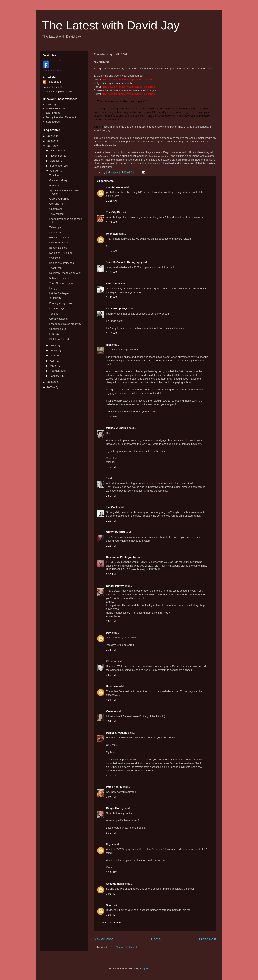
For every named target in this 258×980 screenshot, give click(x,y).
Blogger (144, 968)
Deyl (109, 633)
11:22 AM (111, 222)
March (54, 366)
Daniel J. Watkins (117, 733)
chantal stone (114, 187)
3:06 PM (111, 621)
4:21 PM (111, 700)
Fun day (54, 186)
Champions (56, 209)
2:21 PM (111, 546)
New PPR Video (58, 242)
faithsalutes (113, 284)
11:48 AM (111, 297)
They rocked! (57, 214)
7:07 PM (111, 797)
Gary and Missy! (59, 180)
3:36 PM (111, 650)
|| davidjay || (54, 82)
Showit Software (55, 109)
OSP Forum (53, 113)
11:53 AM (111, 333)
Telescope (55, 227)
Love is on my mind (60, 253)
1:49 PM (111, 467)
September (57, 166)
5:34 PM (111, 721)
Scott (109, 905)
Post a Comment (112, 923)
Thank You (55, 268)
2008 (50, 141)
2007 (50, 146)
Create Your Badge (52, 70)
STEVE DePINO (115, 532)
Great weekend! (58, 319)
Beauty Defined (58, 248)
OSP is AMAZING (59, 199)
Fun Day (54, 334)
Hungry (53, 288)
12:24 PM (112, 872)
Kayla (109, 844)
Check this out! (58, 329)
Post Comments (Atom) (123, 947)
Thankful (54, 175)
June (53, 350)
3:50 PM (111, 675)
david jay (51, 104)
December (56, 150)
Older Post (208, 939)
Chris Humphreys (117, 309)
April (53, 361)
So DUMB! (55, 298)
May (53, 355)
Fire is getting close (60, 303)
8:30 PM (111, 833)
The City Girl (114, 212)
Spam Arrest (53, 122)
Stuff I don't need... (60, 339)
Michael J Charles (117, 428)
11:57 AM (111, 416)
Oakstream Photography (121, 557)
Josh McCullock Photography (124, 262)
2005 (50, 387)
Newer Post (103, 939)
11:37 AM (111, 272)
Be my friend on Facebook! (61, 117)
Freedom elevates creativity (65, 324)
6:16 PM (111, 775)
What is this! (56, 232)
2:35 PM (111, 574)
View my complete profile (57, 92)
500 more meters (59, 278)
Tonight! (54, 314)
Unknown (112, 234)
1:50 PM (111, 496)
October (55, 161)
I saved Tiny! (56, 309)
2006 (50, 382)
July (53, 345)
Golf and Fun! (57, 204)
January (55, 376)
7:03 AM (111, 894)
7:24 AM (111, 915)
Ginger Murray (115, 586)
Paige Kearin (114, 787)
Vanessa (111, 711)
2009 (50, 136)
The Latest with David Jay (111, 25)
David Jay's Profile (52, 60)
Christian (112, 661)
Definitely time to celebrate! (65, 273)
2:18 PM (111, 521)
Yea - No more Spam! (62, 283)
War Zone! (55, 258)
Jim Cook (112, 507)
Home (156, 939)
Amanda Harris (115, 884)
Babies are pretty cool (62, 263)
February (56, 371)
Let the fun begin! (59, 293)
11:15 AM (111, 201)
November (56, 156)
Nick (109, 345)
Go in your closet (59, 237)
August (54, 171)
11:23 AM (111, 251)
